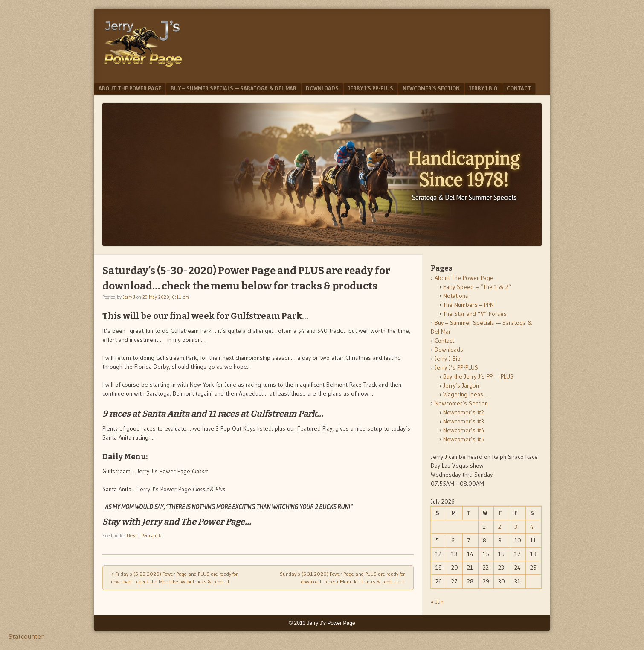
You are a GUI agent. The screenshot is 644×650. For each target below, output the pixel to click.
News (132, 536)
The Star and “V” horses (475, 314)
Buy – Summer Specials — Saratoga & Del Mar (234, 88)
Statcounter (26, 636)
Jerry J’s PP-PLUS (371, 88)
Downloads (322, 88)
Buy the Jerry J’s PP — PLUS (478, 376)
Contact (519, 88)
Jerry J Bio (483, 88)
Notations (456, 296)
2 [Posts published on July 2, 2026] (500, 527)
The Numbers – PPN (468, 305)
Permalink (151, 536)
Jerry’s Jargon (461, 385)
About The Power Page (130, 88)
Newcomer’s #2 (464, 412)
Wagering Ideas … (466, 394)
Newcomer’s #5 (464, 439)
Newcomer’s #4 (464, 430)
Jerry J (129, 297)
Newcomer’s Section (431, 88)
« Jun (437, 602)
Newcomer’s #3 (464, 421)
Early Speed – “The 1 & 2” (477, 287)
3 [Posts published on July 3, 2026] (516, 527)
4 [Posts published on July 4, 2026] (532, 527)
